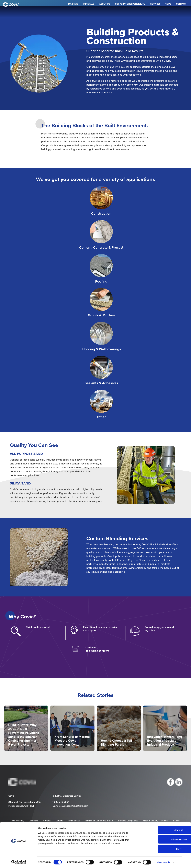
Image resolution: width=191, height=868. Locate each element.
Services (155, 12)
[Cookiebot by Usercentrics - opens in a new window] (19, 862)
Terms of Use (74, 821)
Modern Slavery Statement (156, 821)
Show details (163, 862)
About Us (105, 12)
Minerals (89, 12)
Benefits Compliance (128, 821)
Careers (59, 821)
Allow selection (159, 839)
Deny (160, 849)
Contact (181, 12)
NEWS (168, 12)
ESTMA (177, 821)
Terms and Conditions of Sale (99, 821)
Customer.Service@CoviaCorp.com (70, 806)
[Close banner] (187, 827)
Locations (33, 821)
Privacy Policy (17, 821)
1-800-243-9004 (61, 802)
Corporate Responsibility (130, 12)
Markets (73, 12)
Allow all (160, 830)
